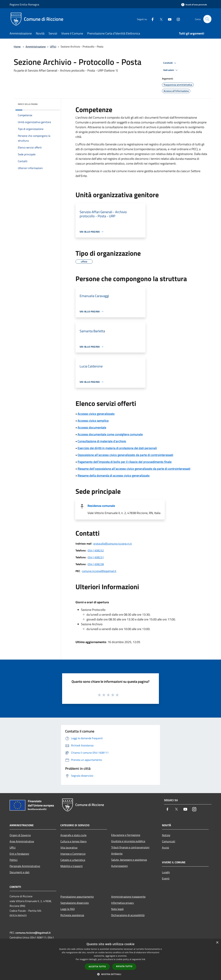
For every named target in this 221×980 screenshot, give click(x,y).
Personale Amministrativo (25, 866)
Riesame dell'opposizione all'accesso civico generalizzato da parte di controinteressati (134, 469)
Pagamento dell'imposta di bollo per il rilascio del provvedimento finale (125, 462)
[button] (110, 974)
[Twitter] (160, 19)
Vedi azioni (171, 70)
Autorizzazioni (120, 866)
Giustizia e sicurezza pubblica (128, 841)
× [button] (217, 943)
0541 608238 (96, 564)
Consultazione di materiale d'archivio (102, 441)
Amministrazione (36, 47)
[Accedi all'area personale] (194, 5)
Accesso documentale (92, 427)
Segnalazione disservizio (75, 903)
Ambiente (117, 854)
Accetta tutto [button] (97, 967)
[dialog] (110, 959)
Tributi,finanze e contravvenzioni (130, 847)
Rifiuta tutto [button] (124, 966)
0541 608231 (96, 557)
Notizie (166, 835)
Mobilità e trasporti (72, 866)
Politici (14, 860)
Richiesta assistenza (72, 915)
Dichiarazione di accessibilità (128, 915)
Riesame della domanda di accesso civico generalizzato (114, 475)
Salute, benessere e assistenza (129, 860)
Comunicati (169, 841)
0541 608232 (96, 550)
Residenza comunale (101, 506)
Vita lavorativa (69, 848)
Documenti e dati (20, 872)
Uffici (53, 47)
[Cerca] (207, 19)
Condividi (170, 63)
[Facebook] (151, 19)
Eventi (166, 878)
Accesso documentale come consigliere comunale (110, 434)
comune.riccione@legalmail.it (99, 571)
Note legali (117, 909)
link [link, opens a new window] (144, 959)
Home (17, 47)
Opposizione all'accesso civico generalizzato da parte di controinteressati (125, 455)
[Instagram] (177, 19)
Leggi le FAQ (68, 909)
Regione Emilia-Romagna (24, 4)
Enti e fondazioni (19, 854)
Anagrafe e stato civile (73, 835)
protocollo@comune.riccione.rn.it (113, 544)
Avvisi (165, 848)
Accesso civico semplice (93, 421)
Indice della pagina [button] (28, 104)
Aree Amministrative (22, 841)
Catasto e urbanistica (73, 860)
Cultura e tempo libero (73, 841)
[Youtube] (168, 19)
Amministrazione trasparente (128, 897)
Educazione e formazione (126, 835)
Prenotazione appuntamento (77, 897)
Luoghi (166, 872)
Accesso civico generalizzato (96, 414)
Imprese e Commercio (73, 854)
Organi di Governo (20, 835)
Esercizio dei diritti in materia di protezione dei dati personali (117, 448)
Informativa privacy (123, 903)
